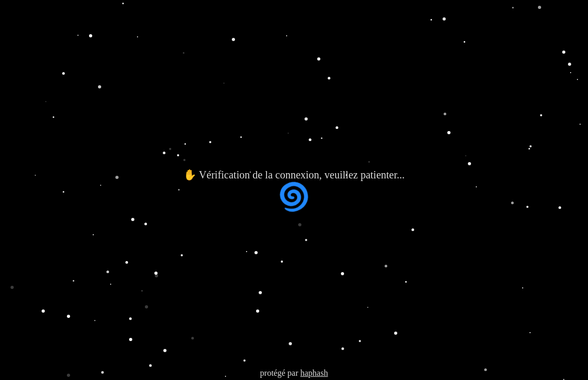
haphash (314, 373)
